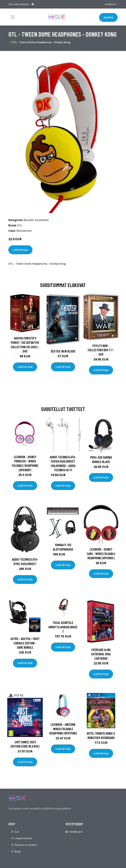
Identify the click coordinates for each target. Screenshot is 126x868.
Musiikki (29, 220)
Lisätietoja (20, 250)
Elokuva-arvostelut (26, 845)
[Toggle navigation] (13, 17)
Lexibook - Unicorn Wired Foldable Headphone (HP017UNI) (63, 729)
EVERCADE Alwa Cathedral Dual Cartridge (101, 654)
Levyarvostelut (23, 838)
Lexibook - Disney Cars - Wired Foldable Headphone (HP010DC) (101, 554)
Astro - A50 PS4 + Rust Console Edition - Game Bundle (25, 643)
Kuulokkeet (42, 220)
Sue (17, 832)
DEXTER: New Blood (63, 351)
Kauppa (108, 17)
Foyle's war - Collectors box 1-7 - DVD (101, 350)
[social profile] (33, 4)
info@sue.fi (111, 4)
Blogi (17, 851)
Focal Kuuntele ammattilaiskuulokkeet (63, 627)
